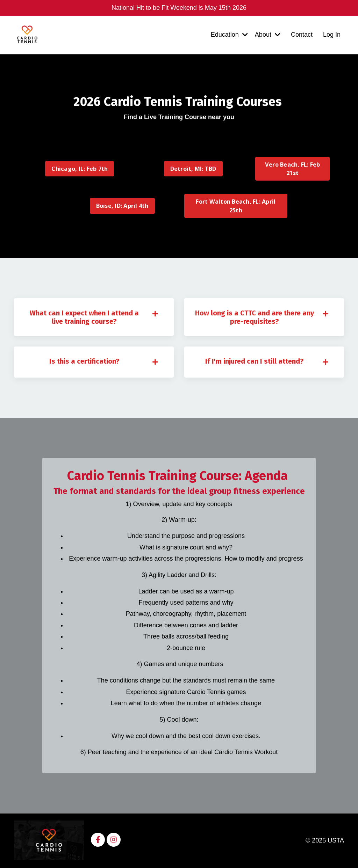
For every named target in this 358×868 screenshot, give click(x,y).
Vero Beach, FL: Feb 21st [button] (293, 169)
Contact (302, 35)
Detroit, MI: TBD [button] (193, 169)
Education (229, 35)
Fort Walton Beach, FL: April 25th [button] (236, 206)
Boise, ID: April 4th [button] (122, 206)
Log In (332, 35)
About (268, 35)
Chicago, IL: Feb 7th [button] (80, 169)
